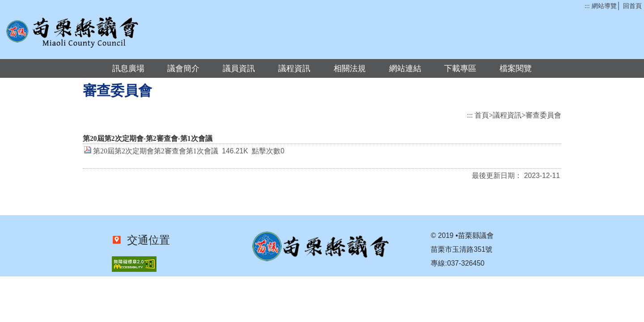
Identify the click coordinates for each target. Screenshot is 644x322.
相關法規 (350, 68)
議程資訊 (294, 68)
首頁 (482, 115)
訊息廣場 (128, 68)
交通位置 (146, 240)
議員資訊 (239, 68)
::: (587, 6)
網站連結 (405, 68)
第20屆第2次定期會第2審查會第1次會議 (155, 151)
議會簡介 (183, 68)
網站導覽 (604, 6)
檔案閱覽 (516, 68)
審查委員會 (543, 115)
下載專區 (460, 68)
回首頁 (632, 6)
